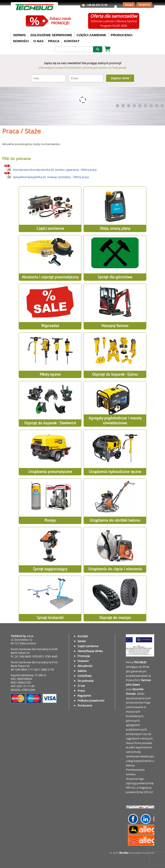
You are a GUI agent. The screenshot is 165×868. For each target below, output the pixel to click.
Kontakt (83, 636)
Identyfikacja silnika (90, 651)
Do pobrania (86, 681)
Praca (81, 691)
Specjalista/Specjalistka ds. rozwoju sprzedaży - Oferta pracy (51, 177)
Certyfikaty (85, 676)
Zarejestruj (144, 5)
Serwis (82, 641)
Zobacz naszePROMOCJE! (60, 21)
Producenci (85, 705)
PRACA (54, 41)
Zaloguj (129, 5)
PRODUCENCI (121, 35)
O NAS (38, 41)
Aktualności (85, 666)
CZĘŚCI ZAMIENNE (92, 35)
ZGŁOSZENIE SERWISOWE (51, 35)
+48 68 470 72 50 (97, 5)
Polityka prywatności (91, 701)
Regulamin (84, 696)
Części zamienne (88, 646)
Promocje (84, 656)
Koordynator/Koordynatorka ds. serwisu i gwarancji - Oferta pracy (55, 170)
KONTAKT (72, 41)
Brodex (124, 853)
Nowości (83, 661)
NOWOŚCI (21, 41)
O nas (81, 686)
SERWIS (19, 35)
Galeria (82, 671)
